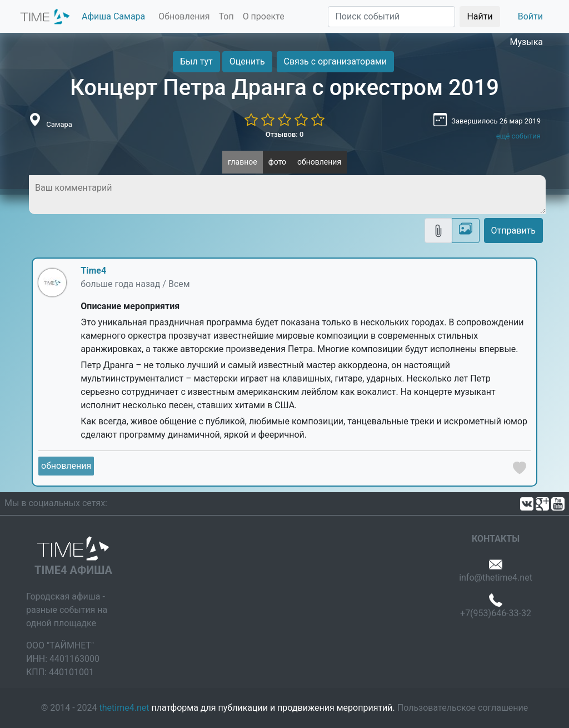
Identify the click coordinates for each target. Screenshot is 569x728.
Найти (480, 16)
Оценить (247, 61)
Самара (59, 124)
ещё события (518, 136)
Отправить (513, 231)
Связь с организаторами (335, 61)
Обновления (184, 16)
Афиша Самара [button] (113, 16)
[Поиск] (391, 17)
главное (243, 162)
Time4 (93, 271)
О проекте (264, 16)
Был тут (196, 61)
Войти (530, 16)
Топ (226, 16)
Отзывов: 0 (285, 134)
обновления (319, 162)
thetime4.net (124, 708)
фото (277, 162)
